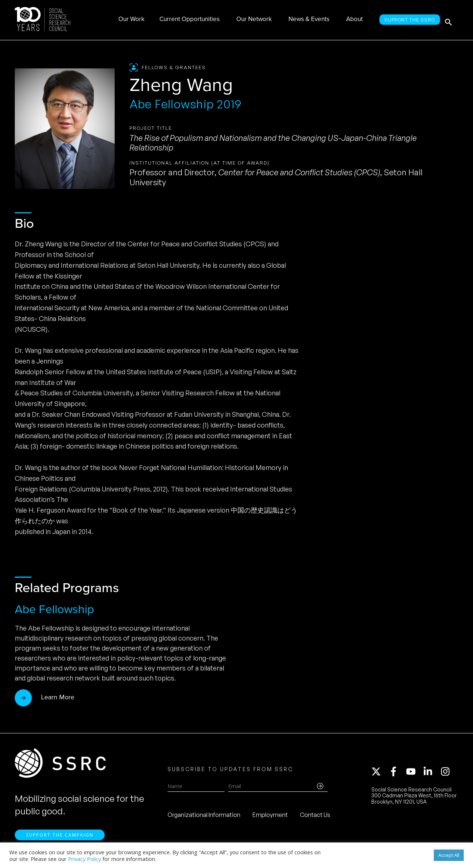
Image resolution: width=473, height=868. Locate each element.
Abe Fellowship (54, 609)
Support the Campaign (60, 839)
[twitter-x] (379, 773)
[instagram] (447, 773)
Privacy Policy (85, 859)
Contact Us (315, 817)
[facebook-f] (397, 773)
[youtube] (414, 773)
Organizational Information (204, 817)
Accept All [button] (449, 855)
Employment (270, 817)
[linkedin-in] (431, 773)
